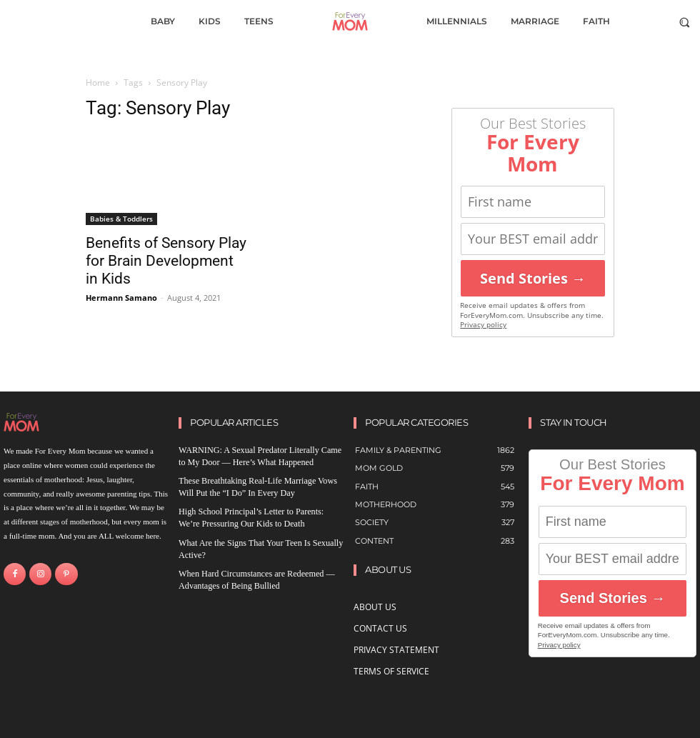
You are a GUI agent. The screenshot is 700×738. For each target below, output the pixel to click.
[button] (685, 22)
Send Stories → (533, 278)
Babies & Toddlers (121, 219)
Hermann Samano (121, 298)
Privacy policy (483, 325)
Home (98, 83)
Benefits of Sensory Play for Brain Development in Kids (166, 261)
